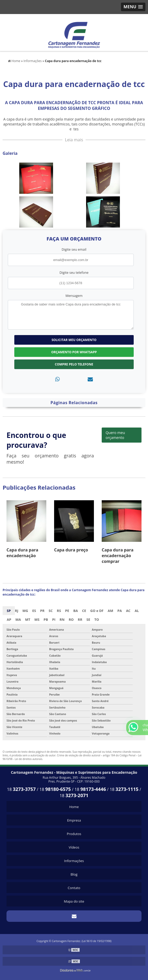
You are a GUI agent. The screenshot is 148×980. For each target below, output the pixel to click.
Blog (74, 874)
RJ (17, 611)
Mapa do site (74, 901)
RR (80, 619)
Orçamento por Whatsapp (74, 352)
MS (37, 619)
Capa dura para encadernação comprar (118, 556)
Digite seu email (74, 249)
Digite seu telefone (74, 272)
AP (9, 619)
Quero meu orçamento (115, 435)
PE (67, 611)
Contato (74, 888)
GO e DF (97, 611)
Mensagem (74, 296)
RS (59, 611)
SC (51, 611)
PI (54, 619)
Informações (74, 861)
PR (42, 611)
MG (25, 611)
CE (84, 611)
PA (120, 611)
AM (110, 611)
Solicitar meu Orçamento (74, 340)
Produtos (74, 834)
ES (34, 611)
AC (128, 611)
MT (28, 619)
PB (46, 619)
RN (62, 619)
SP (9, 611)
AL (137, 611)
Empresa (74, 820)
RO (71, 619)
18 (21, 789)
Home (74, 807)
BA (76, 611)
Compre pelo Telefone (74, 364)
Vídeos (74, 847)
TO (97, 619)
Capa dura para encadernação (22, 553)
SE (88, 619)
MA (18, 619)
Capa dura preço (71, 550)
